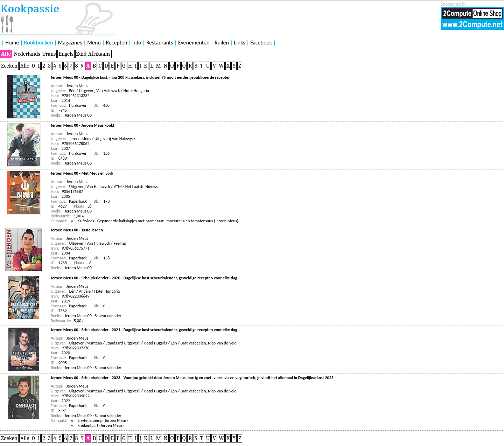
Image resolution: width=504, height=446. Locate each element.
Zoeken (9, 66)
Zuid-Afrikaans (93, 54)
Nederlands (27, 54)
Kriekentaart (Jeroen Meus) (100, 425)
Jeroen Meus (77, 86)
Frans (50, 54)
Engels (66, 54)
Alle (6, 54)
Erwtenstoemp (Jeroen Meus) (103, 420)
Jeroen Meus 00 (78, 115)
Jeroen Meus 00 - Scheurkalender (93, 316)
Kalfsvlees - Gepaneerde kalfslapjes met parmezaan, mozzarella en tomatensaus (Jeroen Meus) (158, 221)
